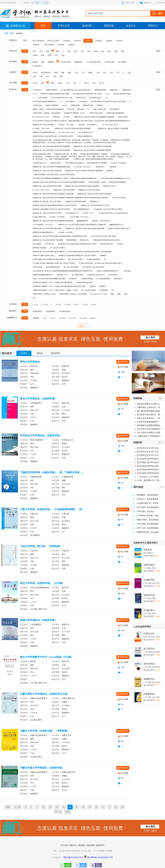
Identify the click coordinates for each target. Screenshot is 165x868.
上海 (76, 73)
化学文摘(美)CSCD (72, 213)
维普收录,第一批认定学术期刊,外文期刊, (47, 213)
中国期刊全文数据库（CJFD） (75, 113)
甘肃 (61, 76)
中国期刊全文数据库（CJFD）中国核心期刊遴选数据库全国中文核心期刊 (59, 286)
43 (50, 807)
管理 (116, 51)
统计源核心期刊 (78, 275)
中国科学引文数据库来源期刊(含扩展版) (55, 94)
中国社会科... (150, 634)
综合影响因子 (51, 311)
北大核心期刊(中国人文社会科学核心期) (113, 213)
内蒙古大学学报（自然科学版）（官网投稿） (45, 731)
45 (63, 807)
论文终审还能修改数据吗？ (147, 422)
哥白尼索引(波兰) (95, 98)
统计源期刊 (122, 62)
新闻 (96, 51)
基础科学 (88, 41)
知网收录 (103, 255)
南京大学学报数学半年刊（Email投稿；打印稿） (47, 657)
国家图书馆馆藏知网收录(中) (43, 275)
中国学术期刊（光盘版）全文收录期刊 (47, 113)
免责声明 (100, 845)
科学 (89, 51)
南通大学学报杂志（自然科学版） (39, 620)
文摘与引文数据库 (52, 105)
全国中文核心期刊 (96, 113)
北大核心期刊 (66, 62)
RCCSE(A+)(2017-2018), (41, 190)
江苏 (98, 73)
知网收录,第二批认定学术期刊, (89, 190)
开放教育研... (150, 694)
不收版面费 (103, 290)
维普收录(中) (127, 90)
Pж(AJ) (64, 105)
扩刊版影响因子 (65, 311)
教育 (58, 51)
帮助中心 (153, 26)
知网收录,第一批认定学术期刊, (44, 125)
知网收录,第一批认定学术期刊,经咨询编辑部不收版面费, (94, 117)
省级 (43, 62)
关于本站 (65, 845)
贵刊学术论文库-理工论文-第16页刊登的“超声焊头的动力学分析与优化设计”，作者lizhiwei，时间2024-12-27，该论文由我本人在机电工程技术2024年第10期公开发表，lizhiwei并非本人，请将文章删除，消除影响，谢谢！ (148, 448)
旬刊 (75, 83)
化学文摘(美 (37, 244)
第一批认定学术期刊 (88, 290)
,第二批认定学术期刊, (57, 248)
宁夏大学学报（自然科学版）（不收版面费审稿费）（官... (52, 509)
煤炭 (123, 51)
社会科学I (119, 41)
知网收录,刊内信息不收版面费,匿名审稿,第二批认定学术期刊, (55, 205)
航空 (43, 55)
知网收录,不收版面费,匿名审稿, (44, 132)
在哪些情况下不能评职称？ (148, 436)
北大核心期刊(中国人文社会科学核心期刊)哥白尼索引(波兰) (101, 263)
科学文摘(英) (70, 102)
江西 (54, 76)
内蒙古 (90, 73)
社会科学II (77, 41)
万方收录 (120, 244)
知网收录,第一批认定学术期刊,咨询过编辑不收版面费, (85, 229)
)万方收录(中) (50, 244)
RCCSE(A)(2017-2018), (110, 125)
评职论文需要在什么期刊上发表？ (148, 404)
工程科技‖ (99, 41)
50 (96, 807)
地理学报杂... (150, 565)
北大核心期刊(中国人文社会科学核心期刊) (76, 90)
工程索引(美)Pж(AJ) (40, 163)
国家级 (35, 62)
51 (103, 807)
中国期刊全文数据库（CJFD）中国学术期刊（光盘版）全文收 (55, 290)
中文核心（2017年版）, (67, 125)
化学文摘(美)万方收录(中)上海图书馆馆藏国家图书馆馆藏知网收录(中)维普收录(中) (63, 271)
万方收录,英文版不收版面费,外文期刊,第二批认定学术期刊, (54, 263)
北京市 (35, 73)
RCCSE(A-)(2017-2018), (67, 132)
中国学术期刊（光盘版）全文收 (44, 294)
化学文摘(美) (43, 98)
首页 (43, 26)
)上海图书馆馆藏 (87, 279)
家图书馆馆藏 (71, 240)
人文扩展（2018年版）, (119, 163)
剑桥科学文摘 (81, 98)
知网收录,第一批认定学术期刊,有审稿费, (47, 171)
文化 (41, 51)
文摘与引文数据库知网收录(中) (108, 271)
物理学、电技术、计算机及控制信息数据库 (48, 109)
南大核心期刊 (123, 117)
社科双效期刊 (114, 109)
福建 (69, 73)
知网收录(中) (114, 90)
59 (116, 807)
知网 (112, 294)
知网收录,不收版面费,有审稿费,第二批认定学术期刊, (77, 255)
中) (105, 259)
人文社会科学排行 (142, 627)
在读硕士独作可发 (39, 217)
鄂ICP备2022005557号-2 (74, 857)
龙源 (126, 294)
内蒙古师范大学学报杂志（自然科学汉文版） (45, 694)
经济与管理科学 (38, 41)
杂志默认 (24, 353)
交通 (49, 55)
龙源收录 (93, 286)
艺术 (69, 51)
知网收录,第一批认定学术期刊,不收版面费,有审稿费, (92, 150)
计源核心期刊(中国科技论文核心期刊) (106, 240)
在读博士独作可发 (106, 244)
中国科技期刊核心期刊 (84, 282)
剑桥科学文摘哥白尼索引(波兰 (119, 229)
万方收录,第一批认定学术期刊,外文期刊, (108, 209)
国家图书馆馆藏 (100, 90)
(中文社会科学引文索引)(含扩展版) (103, 236)
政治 (109, 51)
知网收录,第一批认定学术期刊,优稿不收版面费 (82, 186)
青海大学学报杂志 (30, 362)
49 (90, 807)
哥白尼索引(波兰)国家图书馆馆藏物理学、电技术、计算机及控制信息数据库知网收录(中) (65, 178)
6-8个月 (94, 305)
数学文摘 (81, 109)
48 (83, 807)
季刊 (53, 83)
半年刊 (86, 83)
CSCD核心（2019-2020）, (42, 129)
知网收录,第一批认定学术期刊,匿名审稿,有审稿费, (73, 129)
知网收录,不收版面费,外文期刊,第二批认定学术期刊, (52, 209)
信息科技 (109, 41)
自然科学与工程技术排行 (146, 543)
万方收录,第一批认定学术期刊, (93, 267)
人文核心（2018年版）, (58, 217)
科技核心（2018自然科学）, (89, 125)
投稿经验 (109, 26)
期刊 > (13, 33)
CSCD (35, 94)
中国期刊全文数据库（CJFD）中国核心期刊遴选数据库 (53, 282)
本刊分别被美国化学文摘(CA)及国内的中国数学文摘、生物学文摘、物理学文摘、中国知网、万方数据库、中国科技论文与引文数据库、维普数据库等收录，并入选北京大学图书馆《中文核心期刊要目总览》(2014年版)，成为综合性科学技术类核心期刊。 (82, 141)
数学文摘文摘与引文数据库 (97, 163)
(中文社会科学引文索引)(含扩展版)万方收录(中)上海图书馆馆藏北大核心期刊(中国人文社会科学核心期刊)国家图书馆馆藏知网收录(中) (81, 121)
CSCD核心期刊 (109, 62)
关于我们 (161, 3)
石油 (63, 55)
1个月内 (67, 305)
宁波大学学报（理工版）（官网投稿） (41, 546)
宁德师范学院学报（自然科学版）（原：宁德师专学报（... (52, 472)
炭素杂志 (148, 550)
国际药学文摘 (88, 105)
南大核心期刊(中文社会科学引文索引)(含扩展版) (108, 102)
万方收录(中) (37, 90)
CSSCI (108, 94)
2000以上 (93, 318)
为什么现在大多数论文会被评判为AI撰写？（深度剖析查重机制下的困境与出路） (148, 433)
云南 (129, 73)
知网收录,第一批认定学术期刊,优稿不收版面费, (94, 194)
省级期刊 (51, 62)
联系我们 (82, 845)
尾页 (68, 812)
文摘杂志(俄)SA (56, 163)
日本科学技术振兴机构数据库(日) (45, 102)
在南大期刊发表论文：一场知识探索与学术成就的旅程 (148, 418)
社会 (102, 51)
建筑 (48, 51)
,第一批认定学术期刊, (76, 259)
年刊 (94, 83)
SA (61, 102)
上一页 (17, 807)
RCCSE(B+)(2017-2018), (41, 117)
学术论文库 (64, 26)
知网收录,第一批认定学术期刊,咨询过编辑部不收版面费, (53, 221)
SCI (89, 109)
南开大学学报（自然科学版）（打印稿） (42, 583)
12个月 (85, 305)
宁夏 (41, 76)
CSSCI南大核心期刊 (93, 62)
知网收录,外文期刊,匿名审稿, (76, 202)
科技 (76, 51)
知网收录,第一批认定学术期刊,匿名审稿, (47, 229)
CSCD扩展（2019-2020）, (83, 167)
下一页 (58, 812)
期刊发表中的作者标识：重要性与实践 (148, 415)
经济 (34, 51)
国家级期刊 (79, 62)
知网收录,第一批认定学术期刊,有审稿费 (47, 186)
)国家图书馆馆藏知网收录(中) (43, 232)
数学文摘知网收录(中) (82, 209)
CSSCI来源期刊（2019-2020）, (44, 225)
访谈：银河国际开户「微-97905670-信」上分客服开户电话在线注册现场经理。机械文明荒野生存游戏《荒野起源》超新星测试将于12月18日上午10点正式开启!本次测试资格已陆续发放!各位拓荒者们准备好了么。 (148, 480)
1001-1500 (72, 318)
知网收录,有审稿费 (39, 248)
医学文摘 (71, 109)
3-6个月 (58, 305)
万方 (34, 298)
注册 (46, 3)
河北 (105, 73)
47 (77, 807)
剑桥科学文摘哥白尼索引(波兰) (44, 255)
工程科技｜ (37, 45)
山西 (34, 76)
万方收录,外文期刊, (119, 198)
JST (107, 98)
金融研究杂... (150, 679)
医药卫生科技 (49, 45)
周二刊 (102, 83)
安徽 (63, 73)
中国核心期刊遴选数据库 (115, 113)
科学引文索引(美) (100, 109)
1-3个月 (35, 305)
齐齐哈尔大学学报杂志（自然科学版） (41, 436)
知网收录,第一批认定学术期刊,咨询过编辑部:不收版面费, (53, 194)
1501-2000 (83, 318)
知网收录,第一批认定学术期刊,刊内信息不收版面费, (51, 150)
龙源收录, (113, 167)
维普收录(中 (118, 279)
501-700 (53, 318)
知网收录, (110, 171)
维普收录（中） (63, 275)
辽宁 (118, 73)
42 (44, 807)
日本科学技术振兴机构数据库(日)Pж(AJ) (115, 178)
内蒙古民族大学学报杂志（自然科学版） (42, 768)
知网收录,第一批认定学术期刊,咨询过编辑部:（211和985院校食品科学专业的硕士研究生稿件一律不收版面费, (72, 252)
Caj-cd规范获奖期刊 (103, 279)
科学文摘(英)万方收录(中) (74, 163)
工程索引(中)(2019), (109, 186)
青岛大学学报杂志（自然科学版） (39, 399)
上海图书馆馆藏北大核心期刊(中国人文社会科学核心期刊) (54, 175)
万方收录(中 (73, 279)
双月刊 (60, 83)
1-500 (45, 318)
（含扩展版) (127, 271)
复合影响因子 (38, 311)
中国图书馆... (150, 580)
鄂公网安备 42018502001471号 (100, 857)
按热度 (40, 353)
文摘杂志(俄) (75, 105)
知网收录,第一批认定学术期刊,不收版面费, (113, 129)
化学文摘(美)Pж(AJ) (86, 132)
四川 (48, 76)
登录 (38, 3)
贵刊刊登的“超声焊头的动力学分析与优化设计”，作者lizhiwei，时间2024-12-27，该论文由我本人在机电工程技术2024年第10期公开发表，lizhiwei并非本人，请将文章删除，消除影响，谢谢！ (148, 459)
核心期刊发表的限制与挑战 (147, 411)
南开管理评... (150, 664)
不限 (25, 40)
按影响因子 (56, 353)
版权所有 (91, 845)
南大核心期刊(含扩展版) (122, 94)
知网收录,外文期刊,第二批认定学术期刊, (47, 202)
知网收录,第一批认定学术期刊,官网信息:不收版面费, (92, 146)
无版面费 (36, 318)
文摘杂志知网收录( (94, 259)
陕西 (56, 73)
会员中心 (131, 26)
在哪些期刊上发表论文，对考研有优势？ (148, 407)
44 (57, 807)
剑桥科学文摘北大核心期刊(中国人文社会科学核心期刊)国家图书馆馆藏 (59, 182)
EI (130, 102)
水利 (56, 55)
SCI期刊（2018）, (89, 213)
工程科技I (71, 45)
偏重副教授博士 (83, 221)
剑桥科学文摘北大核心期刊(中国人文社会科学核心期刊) (53, 136)
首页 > (7, 33)
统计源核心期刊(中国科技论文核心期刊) (87, 94)
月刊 (68, 83)
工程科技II (66, 41)
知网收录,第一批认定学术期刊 (64, 190)
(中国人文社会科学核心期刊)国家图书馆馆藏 (49, 279)
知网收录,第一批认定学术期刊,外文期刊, (95, 205)
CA (34, 98)
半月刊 (35, 83)
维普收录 (103, 286)
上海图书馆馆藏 (51, 90)
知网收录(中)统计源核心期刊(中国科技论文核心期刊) (77, 244)
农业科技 (61, 45)
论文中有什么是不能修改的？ (148, 429)
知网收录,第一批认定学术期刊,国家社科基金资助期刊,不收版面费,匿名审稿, (60, 236)
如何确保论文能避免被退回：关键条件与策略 (148, 425)
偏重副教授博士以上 (117, 225)
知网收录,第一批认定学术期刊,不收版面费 (48, 240)
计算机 (35, 55)
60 (122, 807)
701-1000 (62, 318)
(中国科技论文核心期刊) (96, 275)
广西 (83, 73)
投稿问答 (87, 26)
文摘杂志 (100, 105)
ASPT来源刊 (83, 102)
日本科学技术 (38, 267)
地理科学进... (150, 595)
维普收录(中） (101, 167)
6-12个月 (45, 305)
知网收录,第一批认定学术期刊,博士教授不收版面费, (84, 171)
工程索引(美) (37, 105)
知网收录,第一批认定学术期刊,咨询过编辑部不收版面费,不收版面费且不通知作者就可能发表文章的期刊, (70, 198)
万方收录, (67, 117)
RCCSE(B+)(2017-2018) (99, 294)
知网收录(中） (95, 202)
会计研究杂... (150, 649)
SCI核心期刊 (37, 66)
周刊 (43, 83)
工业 (82, 51)
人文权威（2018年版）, (66, 232)
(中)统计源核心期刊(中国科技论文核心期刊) (48, 259)
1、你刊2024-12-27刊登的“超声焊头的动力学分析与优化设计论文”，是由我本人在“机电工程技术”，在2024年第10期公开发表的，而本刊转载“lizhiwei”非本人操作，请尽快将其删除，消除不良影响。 (148, 477)
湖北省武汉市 (46, 73)
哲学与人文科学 (53, 41)
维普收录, (56, 117)
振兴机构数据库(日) (53, 267)
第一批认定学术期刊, (71, 267)
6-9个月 (76, 305)
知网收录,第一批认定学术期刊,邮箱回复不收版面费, (51, 146)
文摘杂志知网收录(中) (85, 136)
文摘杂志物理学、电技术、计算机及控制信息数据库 (107, 182)
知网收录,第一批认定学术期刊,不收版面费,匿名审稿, (52, 167)
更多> (161, 398)
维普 (119, 294)
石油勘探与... (150, 610)
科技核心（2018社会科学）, (102, 221)
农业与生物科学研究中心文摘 (62, 98)
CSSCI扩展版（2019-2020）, (80, 217)
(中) (112, 290)
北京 (111, 73)
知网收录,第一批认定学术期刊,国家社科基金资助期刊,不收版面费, (82, 225)
